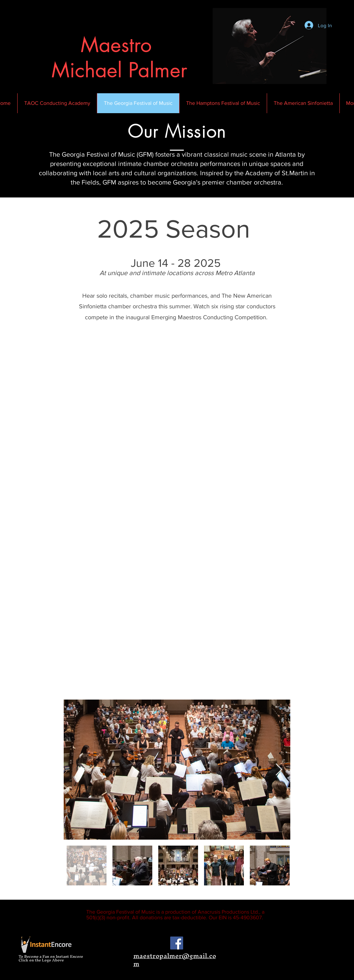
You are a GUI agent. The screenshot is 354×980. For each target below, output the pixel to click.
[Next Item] (279, 770)
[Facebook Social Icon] (177, 943)
